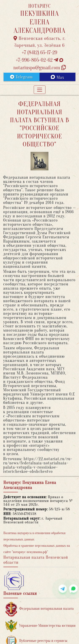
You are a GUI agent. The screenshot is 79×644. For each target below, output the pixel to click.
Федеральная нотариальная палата (40, 609)
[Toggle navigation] (40, 90)
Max (57, 77)
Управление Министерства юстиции (41, 626)
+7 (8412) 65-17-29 (39, 53)
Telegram (21, 77)
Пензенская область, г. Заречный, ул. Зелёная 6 (39, 42)
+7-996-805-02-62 (39, 60)
